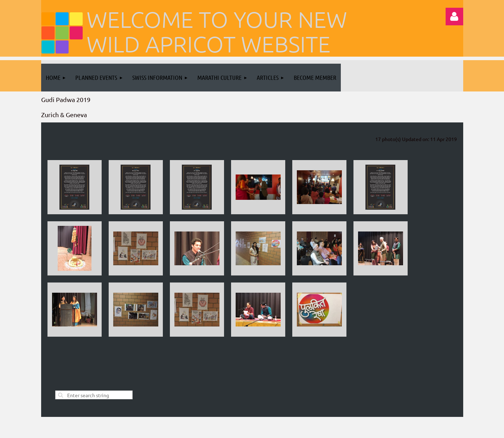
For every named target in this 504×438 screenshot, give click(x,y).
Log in (454, 17)
